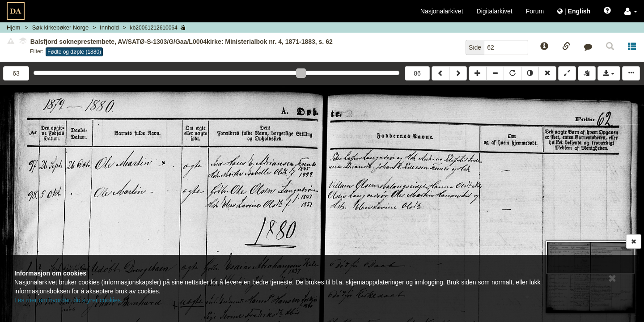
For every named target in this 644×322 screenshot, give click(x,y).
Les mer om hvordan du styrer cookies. (68, 300)
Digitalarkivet (495, 11)
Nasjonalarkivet (442, 11)
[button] (631, 11)
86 (417, 73)
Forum (535, 11)
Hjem (13, 28)
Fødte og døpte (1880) (74, 52)
